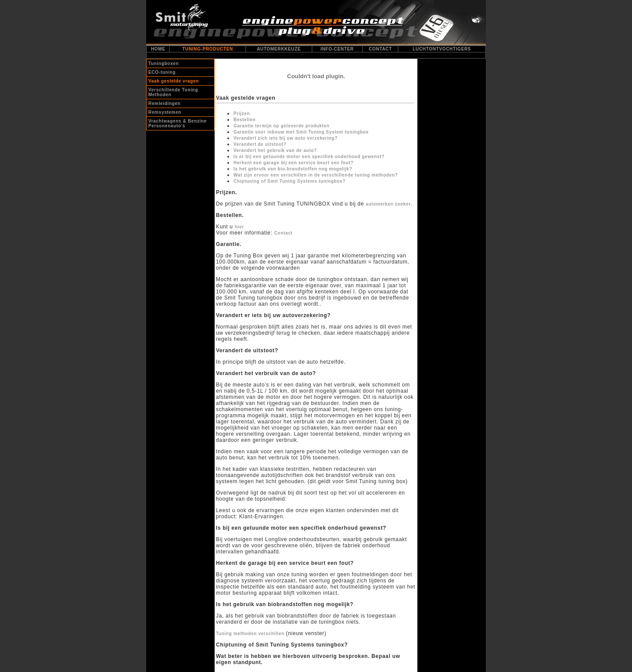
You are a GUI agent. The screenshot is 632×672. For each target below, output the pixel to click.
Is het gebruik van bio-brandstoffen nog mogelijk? (293, 169)
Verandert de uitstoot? (260, 144)
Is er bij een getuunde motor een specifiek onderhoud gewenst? (309, 157)
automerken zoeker (388, 204)
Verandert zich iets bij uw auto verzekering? (285, 138)
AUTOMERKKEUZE (279, 49)
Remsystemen (165, 112)
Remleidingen (165, 103)
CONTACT (380, 49)
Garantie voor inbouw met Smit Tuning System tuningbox (301, 132)
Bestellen (244, 120)
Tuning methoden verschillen (251, 634)
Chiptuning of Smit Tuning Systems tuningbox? (289, 181)
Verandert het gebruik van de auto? (275, 150)
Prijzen (242, 114)
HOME (158, 49)
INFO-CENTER (337, 49)
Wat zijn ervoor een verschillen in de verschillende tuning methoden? (316, 175)
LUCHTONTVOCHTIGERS (442, 49)
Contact (284, 233)
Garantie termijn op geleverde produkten (282, 126)
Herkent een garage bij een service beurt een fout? (293, 163)
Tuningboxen (163, 63)
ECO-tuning (162, 72)
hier (239, 227)
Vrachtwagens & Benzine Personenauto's (178, 123)
